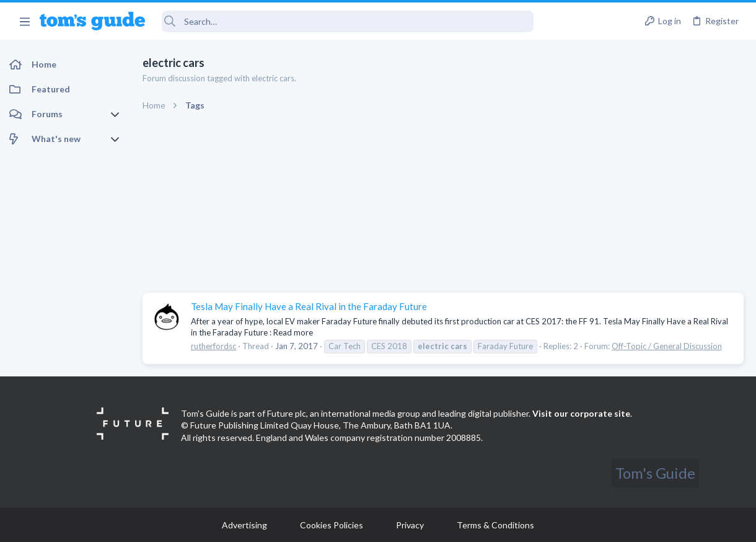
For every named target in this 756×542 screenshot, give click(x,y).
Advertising (244, 525)
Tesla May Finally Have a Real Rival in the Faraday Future (309, 306)
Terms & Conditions (495, 525)
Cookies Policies (332, 525)
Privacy (410, 525)
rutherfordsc (213, 346)
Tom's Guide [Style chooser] (655, 473)
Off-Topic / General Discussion (667, 346)
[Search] (348, 21)
